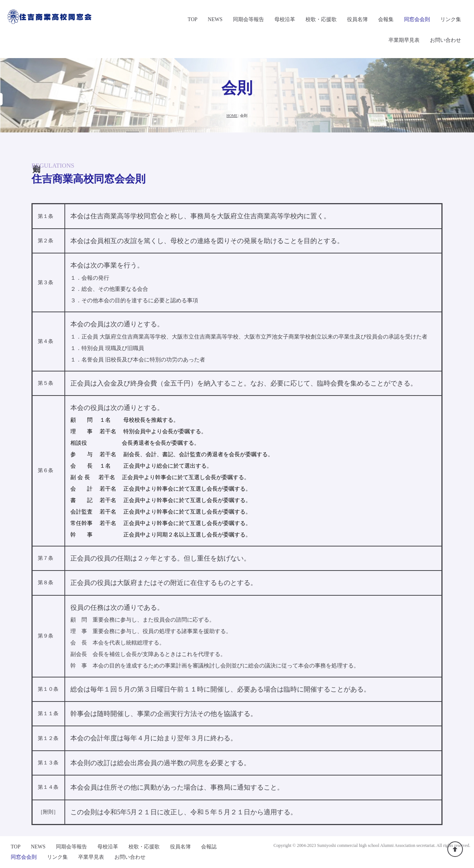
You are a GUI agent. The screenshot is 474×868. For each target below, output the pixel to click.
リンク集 (451, 19)
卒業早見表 (91, 857)
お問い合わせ (445, 40)
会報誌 (209, 847)
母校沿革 (285, 19)
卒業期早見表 (404, 40)
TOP (193, 19)
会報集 (386, 19)
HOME (232, 116)
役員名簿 (357, 19)
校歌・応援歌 (321, 19)
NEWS (215, 19)
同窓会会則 (417, 19)
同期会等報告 (248, 19)
